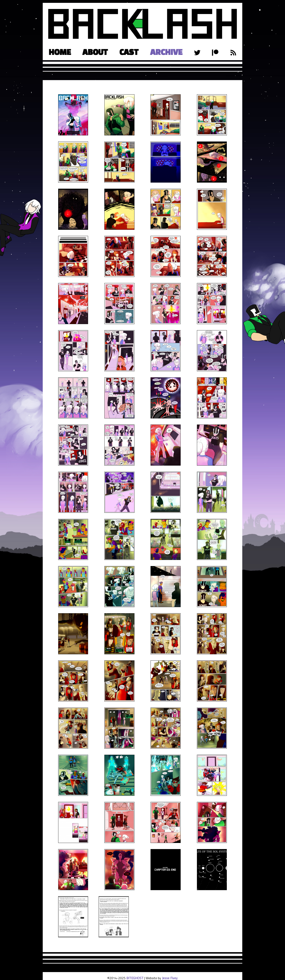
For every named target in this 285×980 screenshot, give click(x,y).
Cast (129, 52)
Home (60, 52)
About (95, 52)
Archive (166, 52)
